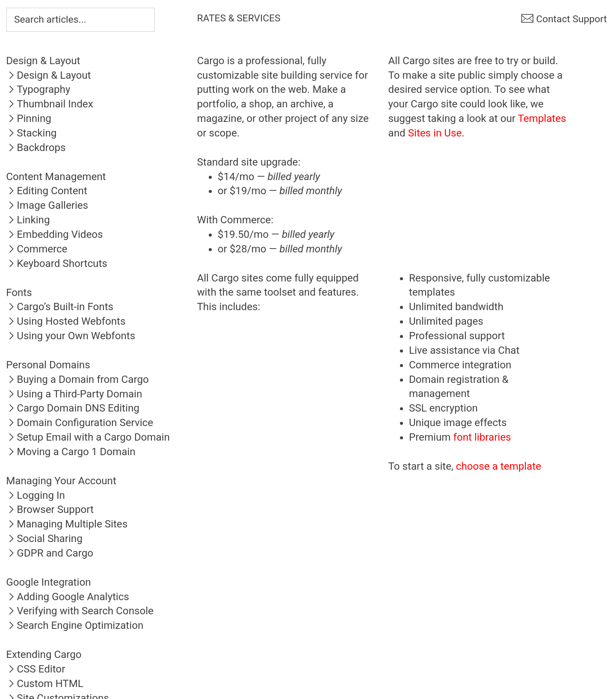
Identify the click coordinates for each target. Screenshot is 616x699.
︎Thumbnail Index (49, 104)
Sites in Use (435, 133)
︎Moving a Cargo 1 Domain (71, 452)
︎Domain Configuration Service (80, 423)
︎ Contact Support (564, 19)
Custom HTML (50, 684)
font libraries (482, 437)
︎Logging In (36, 495)
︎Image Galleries (47, 205)
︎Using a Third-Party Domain (74, 394)
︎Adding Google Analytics (68, 597)
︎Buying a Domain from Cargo (77, 379)
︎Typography (38, 89)
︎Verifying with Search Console (80, 611)
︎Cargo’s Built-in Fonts (60, 307)
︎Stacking (31, 133)
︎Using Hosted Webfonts (66, 321)
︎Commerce (37, 249)
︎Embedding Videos (54, 234)
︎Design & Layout (48, 75)
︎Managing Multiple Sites (67, 524)
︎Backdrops (36, 148)
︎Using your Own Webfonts (71, 336)
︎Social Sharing (44, 539)
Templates (542, 118)
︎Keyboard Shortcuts (57, 264)
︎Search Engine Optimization (75, 625)
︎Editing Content (47, 191)
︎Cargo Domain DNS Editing (73, 408)
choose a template (499, 466)
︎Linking (28, 220)
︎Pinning (29, 118)
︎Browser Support (50, 509)
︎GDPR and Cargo (50, 553)
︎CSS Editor (36, 669)
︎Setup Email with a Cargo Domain (88, 437)
